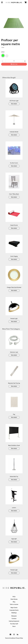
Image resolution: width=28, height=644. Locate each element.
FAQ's (14, 597)
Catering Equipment (14, 621)
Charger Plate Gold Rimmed (14, 287)
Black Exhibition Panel (14, 445)
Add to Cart (14, 64)
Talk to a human (14, 604)
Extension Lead (14, 352)
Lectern (14, 508)
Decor (14, 626)
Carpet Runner (14, 225)
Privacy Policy (19, 638)
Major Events (14, 608)
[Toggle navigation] (2, 2)
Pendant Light (14, 319)
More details (14, 104)
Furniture (14, 619)
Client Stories (14, 599)
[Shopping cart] (26, 2)
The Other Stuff (14, 624)
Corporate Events (14, 610)
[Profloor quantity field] (14, 61)
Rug (14, 414)
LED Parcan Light (14, 101)
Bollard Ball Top (14, 477)
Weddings (14, 613)
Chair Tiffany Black (14, 194)
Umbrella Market (14, 132)
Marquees (14, 616)
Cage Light (14, 539)
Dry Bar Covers (14, 163)
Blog (14, 602)
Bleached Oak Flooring (14, 383)
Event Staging (14, 256)
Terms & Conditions (10, 638)
